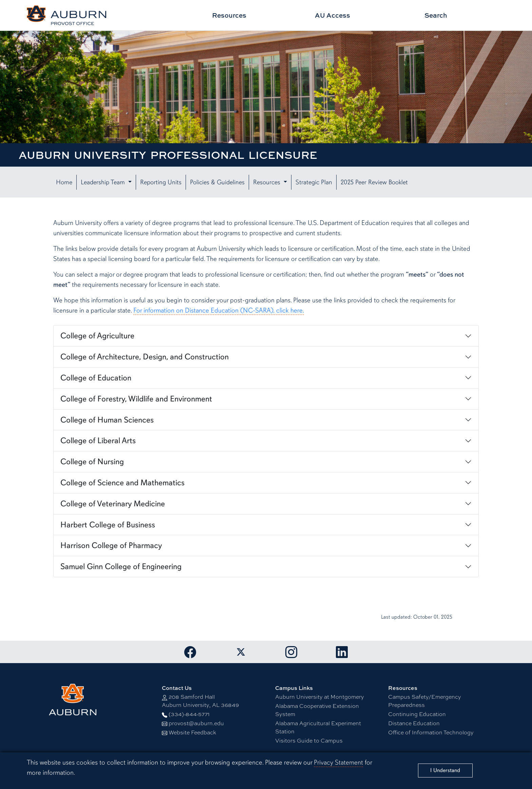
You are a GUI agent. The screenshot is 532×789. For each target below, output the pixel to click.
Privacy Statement (338, 762)
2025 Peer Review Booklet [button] (374, 182)
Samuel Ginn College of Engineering (121, 566)
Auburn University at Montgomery (320, 697)
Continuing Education (417, 714)
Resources (229, 15)
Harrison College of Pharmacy (111, 545)
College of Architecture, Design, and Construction (145, 357)
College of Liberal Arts (98, 440)
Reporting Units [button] (161, 182)
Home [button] (64, 182)
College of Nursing (92, 462)
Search (436, 15)
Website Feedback (192, 732)
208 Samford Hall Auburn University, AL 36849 (200, 701)
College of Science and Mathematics (122, 483)
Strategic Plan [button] (314, 182)
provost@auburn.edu (196, 723)
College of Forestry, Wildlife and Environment (136, 399)
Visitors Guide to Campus (309, 740)
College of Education (96, 378)
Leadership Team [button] (104, 182)
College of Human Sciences (107, 420)
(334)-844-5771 (189, 714)
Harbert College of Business (108, 525)
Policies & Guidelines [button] (217, 182)
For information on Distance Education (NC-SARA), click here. (219, 310)
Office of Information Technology (431, 732)
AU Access (332, 15)
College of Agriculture (97, 336)
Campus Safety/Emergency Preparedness (425, 701)
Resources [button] (268, 182)
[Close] (445, 771)
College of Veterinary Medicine (113, 504)
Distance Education (414, 723)
